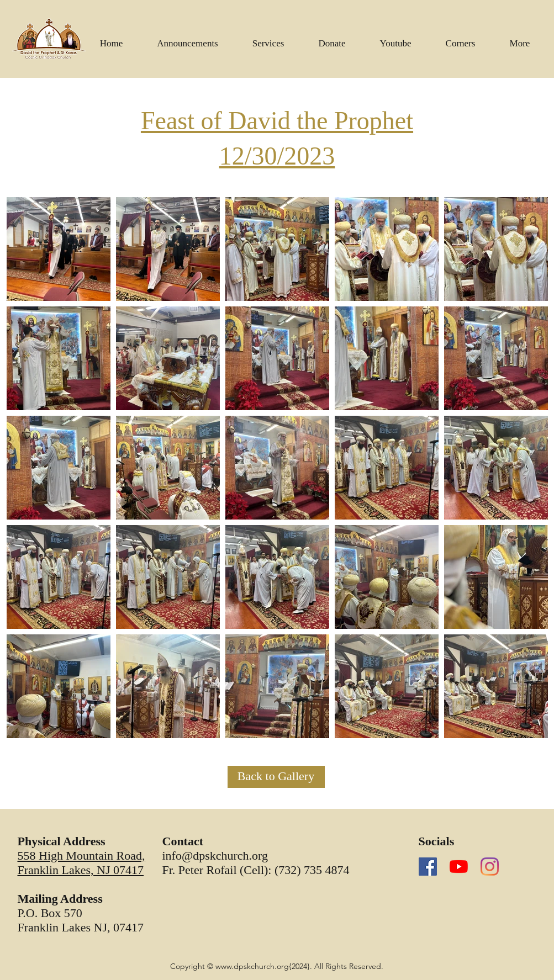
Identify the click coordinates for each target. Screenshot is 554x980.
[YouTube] (459, 867)
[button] (396, 39)
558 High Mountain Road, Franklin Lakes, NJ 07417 (81, 863)
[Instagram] (490, 867)
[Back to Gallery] (276, 777)
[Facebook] (428, 867)
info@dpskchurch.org (215, 855)
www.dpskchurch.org (252, 966)
